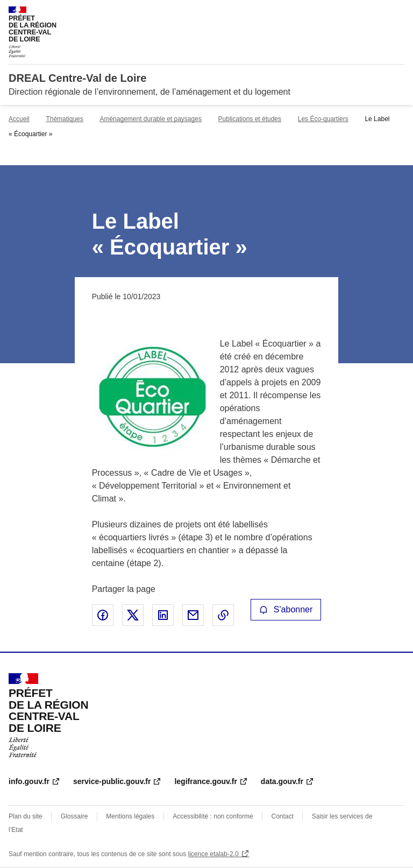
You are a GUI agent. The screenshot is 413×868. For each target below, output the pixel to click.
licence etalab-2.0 (213, 854)
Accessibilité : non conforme (213, 816)
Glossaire (74, 816)
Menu (398, 13)
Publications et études (250, 119)
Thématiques (64, 119)
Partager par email (193, 615)
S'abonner (286, 609)
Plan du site (26, 816)
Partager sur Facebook (103, 615)
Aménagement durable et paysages (150, 119)
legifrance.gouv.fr (205, 781)
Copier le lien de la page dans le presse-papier (223, 615)
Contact (283, 816)
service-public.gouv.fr (112, 781)
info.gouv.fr (29, 781)
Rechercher (376, 13)
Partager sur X (133, 615)
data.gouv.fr (282, 781)
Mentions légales (130, 816)
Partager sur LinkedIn (163, 615)
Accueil (19, 119)
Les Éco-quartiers (323, 119)
